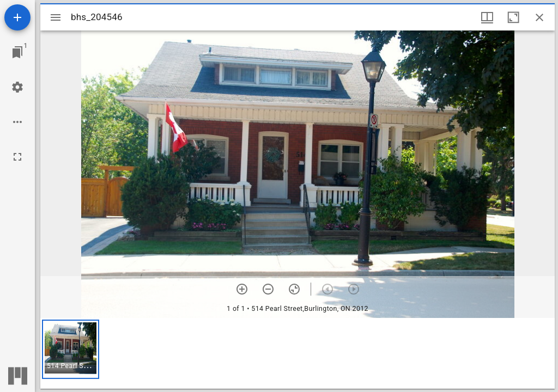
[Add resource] (17, 17)
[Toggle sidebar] (56, 17)
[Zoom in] (242, 289)
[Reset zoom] (294, 289)
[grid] (298, 353)
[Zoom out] (268, 289)
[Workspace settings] (17, 87)
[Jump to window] (17, 52)
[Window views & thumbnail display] (487, 17)
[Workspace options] (17, 122)
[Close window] (539, 17)
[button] (71, 349)
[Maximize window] (513, 17)
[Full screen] (17, 157)
